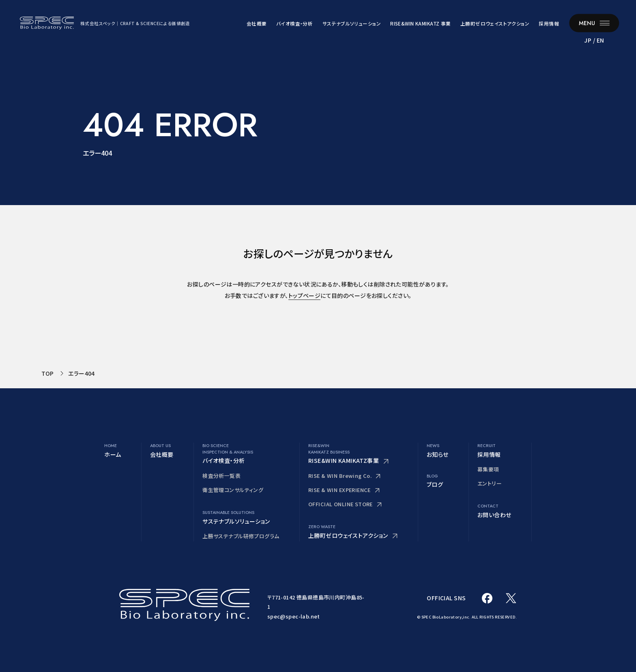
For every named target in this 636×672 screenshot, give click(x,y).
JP (588, 40)
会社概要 (257, 24)
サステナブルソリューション (352, 24)
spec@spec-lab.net (294, 616)
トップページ (305, 295)
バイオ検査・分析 (294, 24)
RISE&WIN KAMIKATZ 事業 (420, 24)
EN (601, 40)
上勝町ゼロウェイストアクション (495, 24)
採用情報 (549, 24)
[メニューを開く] (594, 23)
